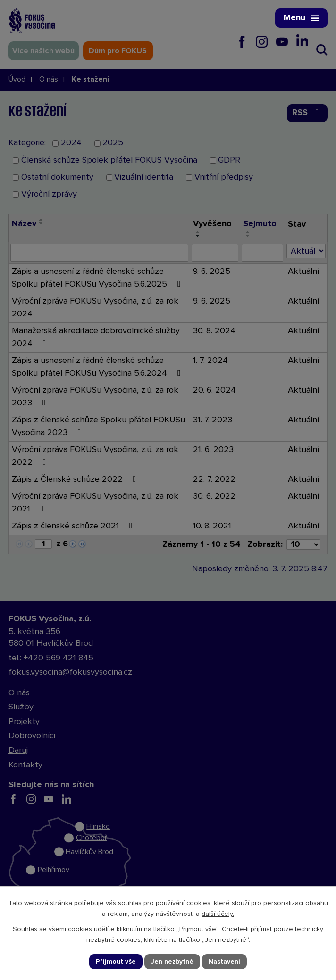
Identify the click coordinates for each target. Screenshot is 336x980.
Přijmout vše (116, 961)
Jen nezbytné (172, 961)
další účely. (218, 914)
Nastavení (224, 961)
